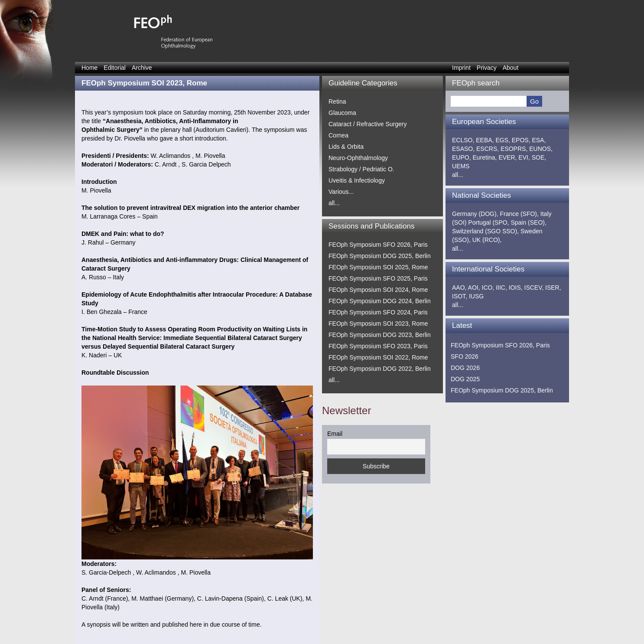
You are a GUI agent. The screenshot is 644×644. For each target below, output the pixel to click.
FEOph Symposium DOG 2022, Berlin (380, 369)
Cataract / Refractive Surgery (368, 124)
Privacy (487, 68)
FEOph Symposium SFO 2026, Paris (378, 245)
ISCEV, (534, 288)
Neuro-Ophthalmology (358, 158)
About (511, 68)
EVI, (524, 157)
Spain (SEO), (528, 222)
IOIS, (516, 288)
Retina (337, 101)
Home (89, 68)
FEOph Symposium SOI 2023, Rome (378, 324)
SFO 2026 (465, 356)
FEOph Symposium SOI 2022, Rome (378, 357)
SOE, (539, 157)
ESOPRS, (514, 149)
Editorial (115, 68)
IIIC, (501, 288)
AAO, (459, 288)
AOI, (474, 288)
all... (334, 203)
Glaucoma (342, 113)
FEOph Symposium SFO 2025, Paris (378, 278)
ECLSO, (463, 140)
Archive (142, 68)
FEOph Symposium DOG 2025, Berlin (380, 256)
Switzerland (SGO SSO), (485, 231)
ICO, (488, 288)
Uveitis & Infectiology (357, 180)
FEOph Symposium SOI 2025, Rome (378, 267)
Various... (341, 192)
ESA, (539, 140)
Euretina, (485, 157)
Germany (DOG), (475, 214)
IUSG (476, 296)
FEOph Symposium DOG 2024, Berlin (380, 301)
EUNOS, (541, 149)
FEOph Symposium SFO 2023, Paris (378, 346)
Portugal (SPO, (488, 222)
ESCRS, (488, 149)
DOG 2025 (465, 379)
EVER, (507, 157)
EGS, (503, 140)
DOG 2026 (465, 368)
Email (335, 434)
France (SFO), (519, 214)
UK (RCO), (487, 240)
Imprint (461, 68)
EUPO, (462, 157)
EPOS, (521, 140)
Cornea (338, 135)
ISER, (553, 288)
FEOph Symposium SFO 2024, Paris (378, 312)
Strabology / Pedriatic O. (361, 169)
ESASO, (463, 149)
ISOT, (460, 296)
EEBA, (485, 140)
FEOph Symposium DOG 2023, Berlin (380, 335)
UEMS (461, 166)
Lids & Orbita (346, 147)
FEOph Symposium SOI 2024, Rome (378, 290)
